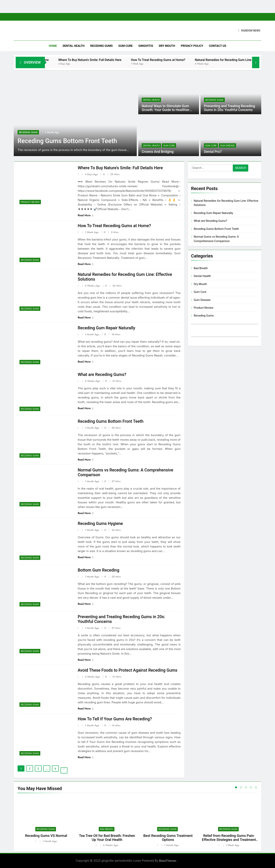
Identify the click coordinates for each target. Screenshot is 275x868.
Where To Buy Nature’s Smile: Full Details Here (109, 60)
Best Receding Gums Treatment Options (168, 838)
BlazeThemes (168, 861)
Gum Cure (126, 46)
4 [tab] (251, 787)
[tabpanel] (46, 822)
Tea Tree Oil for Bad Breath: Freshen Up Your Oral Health (107, 838)
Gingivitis (146, 46)
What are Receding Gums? (102, 374)
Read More (86, 215)
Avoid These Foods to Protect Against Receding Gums (128, 670)
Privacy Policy (192, 46)
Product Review (30, 202)
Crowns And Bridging (157, 152)
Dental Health (74, 46)
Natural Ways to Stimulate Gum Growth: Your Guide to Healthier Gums (165, 110)
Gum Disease (227, 146)
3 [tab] (246, 787)
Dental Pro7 (213, 152)
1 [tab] (236, 787)
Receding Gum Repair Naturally (107, 328)
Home (53, 46)
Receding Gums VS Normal (46, 836)
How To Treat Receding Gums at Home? (177, 60)
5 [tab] (256, 787)
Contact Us (218, 46)
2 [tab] (241, 787)
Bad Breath (201, 268)
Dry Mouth (167, 46)
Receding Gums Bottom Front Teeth (69, 141)
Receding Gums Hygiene (51, 60)
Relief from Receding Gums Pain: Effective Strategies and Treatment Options (229, 840)
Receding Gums (102, 46)
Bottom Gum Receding (99, 570)
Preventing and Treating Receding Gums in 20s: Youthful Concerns (229, 108)
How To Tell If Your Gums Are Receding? (115, 719)
